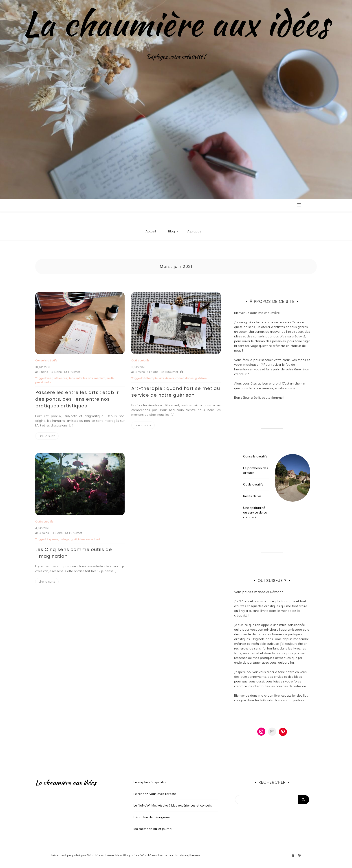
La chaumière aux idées (176, 24)
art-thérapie (150, 378)
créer (49, 378)
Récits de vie (252, 496)
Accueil (151, 231)
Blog (172, 231)
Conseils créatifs (46, 360)
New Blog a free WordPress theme (141, 855)
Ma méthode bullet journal (153, 829)
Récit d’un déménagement (153, 817)
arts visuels (166, 378)
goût (74, 539)
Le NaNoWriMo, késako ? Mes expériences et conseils (173, 805)
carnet (179, 378)
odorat (95, 539)
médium (100, 378)
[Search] (272, 800)
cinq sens (52, 539)
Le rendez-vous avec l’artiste (155, 794)
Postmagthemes (188, 855)
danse (189, 378)
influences (60, 378)
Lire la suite (47, 436)
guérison (201, 378)
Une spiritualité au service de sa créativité (255, 512)
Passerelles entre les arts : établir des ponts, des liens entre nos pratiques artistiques (77, 399)
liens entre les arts (81, 378)
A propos (194, 231)
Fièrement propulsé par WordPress (78, 855)
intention (84, 539)
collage (64, 539)
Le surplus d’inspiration (151, 782)
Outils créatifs (140, 360)
